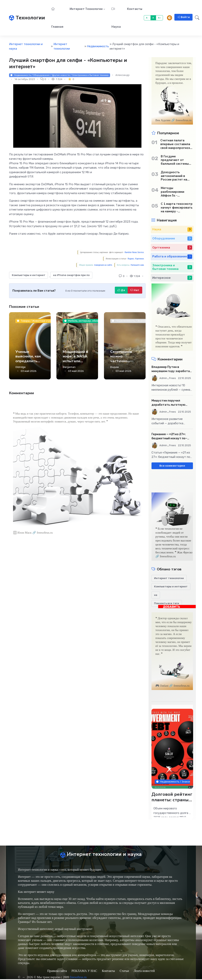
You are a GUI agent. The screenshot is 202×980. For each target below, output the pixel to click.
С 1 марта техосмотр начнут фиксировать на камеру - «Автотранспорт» (177, 208)
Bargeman (69, 367)
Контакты (135, 9)
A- (147, 18)
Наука (116, 18)
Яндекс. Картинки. (136, 259)
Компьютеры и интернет (29, 275)
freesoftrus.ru (78, 978)
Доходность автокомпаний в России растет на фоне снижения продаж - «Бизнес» (175, 176)
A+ (159, 18)
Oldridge (21, 367)
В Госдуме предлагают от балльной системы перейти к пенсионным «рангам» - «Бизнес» (175, 160)
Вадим (115, 367)
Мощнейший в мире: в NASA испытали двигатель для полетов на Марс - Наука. (76, 363)
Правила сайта (57, 972)
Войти (183, 17)
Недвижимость (98, 46)
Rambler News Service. (135, 252)
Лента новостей (144, 972)
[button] (196, 18)
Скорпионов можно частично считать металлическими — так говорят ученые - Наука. (125, 368)
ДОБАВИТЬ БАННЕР (172, 607)
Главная (57, 18)
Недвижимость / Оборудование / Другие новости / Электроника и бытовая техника (59, 75)
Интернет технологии (86, 9)
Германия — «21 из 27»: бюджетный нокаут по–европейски (169, 436)
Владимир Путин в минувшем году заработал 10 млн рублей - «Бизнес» (172, 369)
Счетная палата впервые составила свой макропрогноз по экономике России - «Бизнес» (176, 144)
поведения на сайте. (103, 265)
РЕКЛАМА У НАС (84, 972)
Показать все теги (167, 603)
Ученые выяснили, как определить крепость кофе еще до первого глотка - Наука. (29, 366)
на (156, 595)
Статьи (124, 972)
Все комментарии (172, 466)
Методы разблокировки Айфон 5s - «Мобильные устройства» (173, 192)
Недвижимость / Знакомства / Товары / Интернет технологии (173, 782)
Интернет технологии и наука (26, 46)
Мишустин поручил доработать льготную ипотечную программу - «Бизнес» (169, 403)
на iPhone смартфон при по (71, 275)
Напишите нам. (137, 265)
